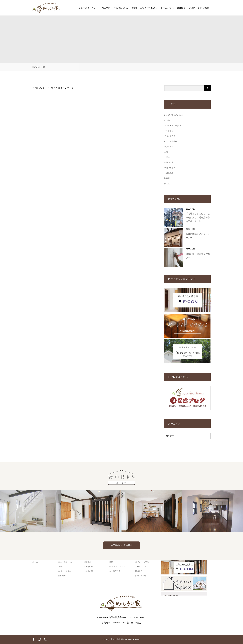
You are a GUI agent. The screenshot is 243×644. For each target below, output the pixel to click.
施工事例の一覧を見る (122, 545)
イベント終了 (170, 136)
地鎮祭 (167, 178)
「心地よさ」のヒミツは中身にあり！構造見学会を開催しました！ (198, 217)
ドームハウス (167, 8)
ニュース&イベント (66, 562)
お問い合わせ (141, 576)
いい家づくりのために (173, 115)
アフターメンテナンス (173, 126)
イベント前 (169, 131)
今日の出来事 (170, 168)
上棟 (166, 152)
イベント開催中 (171, 141)
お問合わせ (204, 8)
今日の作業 (169, 162)
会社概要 (181, 8)
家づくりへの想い (149, 8)
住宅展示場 (88, 571)
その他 (167, 120)
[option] (30, 511)
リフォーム (169, 147)
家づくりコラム (65, 571)
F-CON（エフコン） (118, 567)
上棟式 (167, 157)
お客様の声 (88, 567)
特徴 (111, 562)
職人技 (167, 184)
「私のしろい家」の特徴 (125, 8)
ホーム (35, 562)
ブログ (192, 8)
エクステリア (115, 571)
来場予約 (139, 571)
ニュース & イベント (88, 8)
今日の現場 (169, 173)
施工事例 (106, 8)
